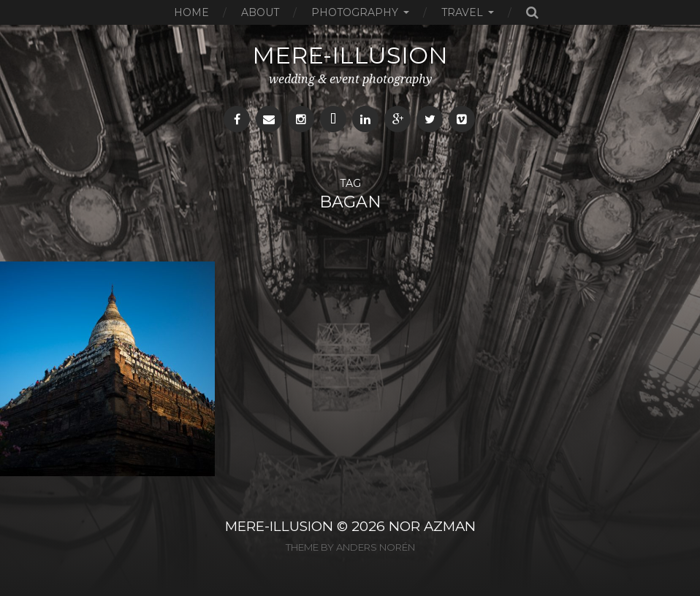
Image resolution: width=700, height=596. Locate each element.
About (260, 12)
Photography (355, 12)
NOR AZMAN (432, 526)
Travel (462, 12)
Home (191, 12)
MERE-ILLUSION (279, 526)
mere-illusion (350, 55)
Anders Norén (376, 547)
